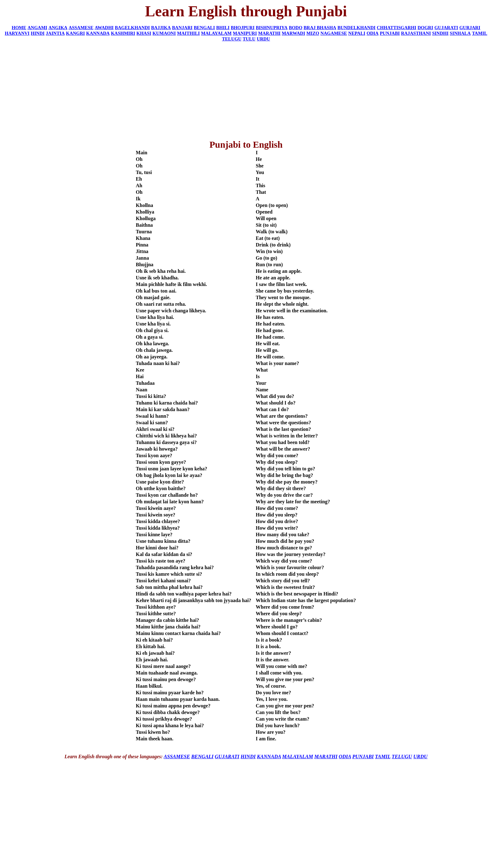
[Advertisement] (246, 91)
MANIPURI (245, 33)
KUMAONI (164, 33)
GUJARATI (446, 28)
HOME (19, 28)
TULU (249, 39)
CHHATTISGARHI (397, 28)
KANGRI (75, 33)
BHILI (223, 28)
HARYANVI (17, 33)
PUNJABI (390, 33)
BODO (295, 28)
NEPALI (357, 33)
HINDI (38, 33)
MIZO (313, 33)
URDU (263, 39)
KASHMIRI (123, 33)
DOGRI (425, 28)
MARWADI (293, 33)
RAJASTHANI (416, 33)
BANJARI (182, 28)
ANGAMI (37, 28)
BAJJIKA (161, 28)
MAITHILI (188, 33)
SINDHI (440, 33)
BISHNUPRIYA (272, 28)
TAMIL (480, 33)
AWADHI (104, 28)
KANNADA (98, 33)
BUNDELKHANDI (356, 28)
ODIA (372, 33)
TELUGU (232, 39)
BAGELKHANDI (132, 28)
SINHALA (460, 33)
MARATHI (269, 33)
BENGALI (204, 28)
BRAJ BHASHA (320, 28)
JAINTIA (55, 33)
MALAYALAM (216, 33)
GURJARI (470, 28)
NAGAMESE (334, 33)
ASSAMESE (81, 28)
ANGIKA (58, 28)
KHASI (144, 33)
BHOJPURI (243, 28)
